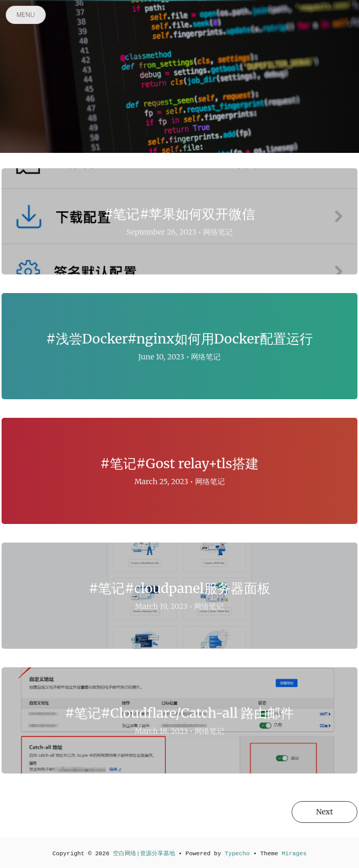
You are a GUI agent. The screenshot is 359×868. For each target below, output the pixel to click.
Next (325, 812)
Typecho (237, 854)
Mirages (294, 854)
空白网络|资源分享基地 (144, 854)
